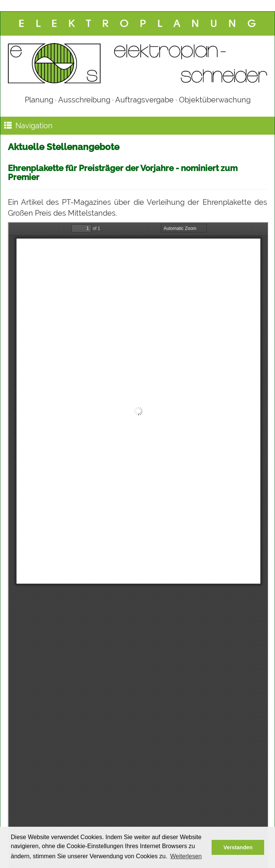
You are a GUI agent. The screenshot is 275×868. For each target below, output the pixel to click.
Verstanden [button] (238, 847)
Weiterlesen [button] (186, 856)
